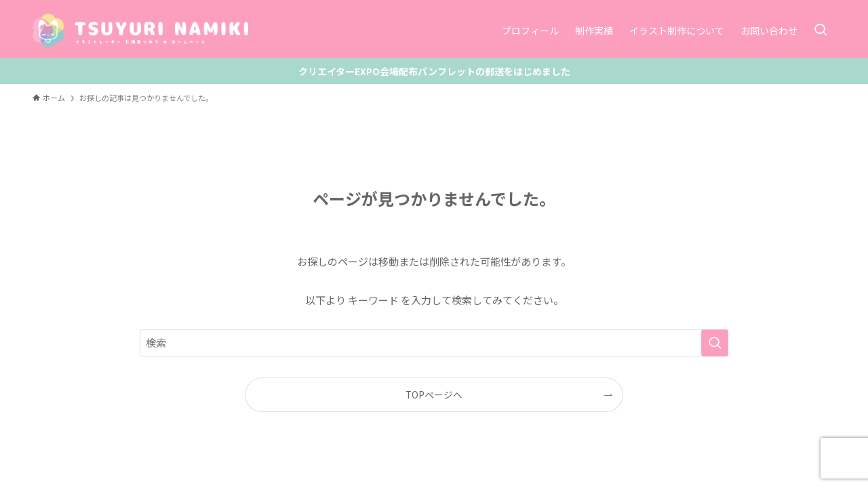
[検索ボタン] (821, 30)
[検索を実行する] (715, 343)
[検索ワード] (434, 343)
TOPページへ (434, 394)
